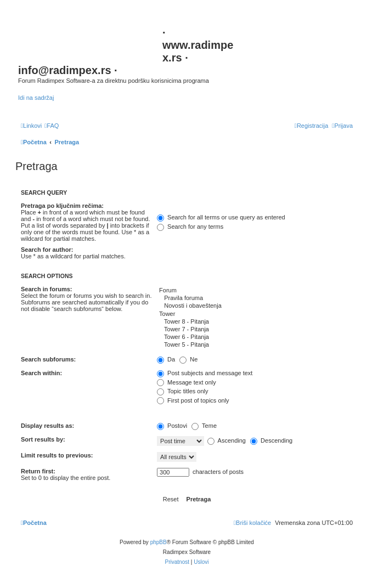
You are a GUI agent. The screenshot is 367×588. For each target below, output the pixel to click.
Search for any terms (190, 227)
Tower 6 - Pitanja (255, 337)
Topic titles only (182, 391)
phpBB (159, 542)
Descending (271, 440)
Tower (255, 314)
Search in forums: (47, 289)
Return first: (38, 471)
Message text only (187, 382)
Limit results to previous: (57, 455)
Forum (255, 291)
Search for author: (47, 250)
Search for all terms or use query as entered (221, 217)
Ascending (227, 440)
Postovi (172, 426)
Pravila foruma (255, 298)
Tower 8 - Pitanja (255, 322)
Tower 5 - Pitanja (255, 345)
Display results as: (47, 426)
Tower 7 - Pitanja (255, 330)
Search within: (41, 373)
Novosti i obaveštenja (255, 306)
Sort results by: (43, 439)
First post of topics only (193, 400)
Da (166, 359)
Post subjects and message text (205, 373)
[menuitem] (52, 126)
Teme (204, 426)
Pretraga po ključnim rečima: (62, 206)
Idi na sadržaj (36, 98)
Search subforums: (48, 359)
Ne (188, 359)
